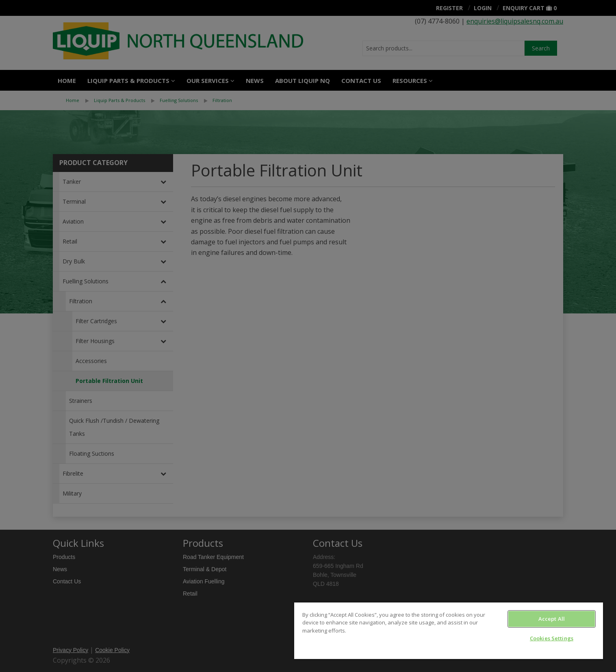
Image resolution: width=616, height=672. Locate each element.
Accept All (552, 619)
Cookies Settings (552, 638)
